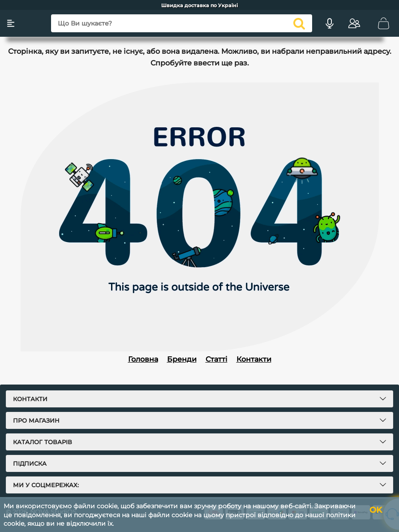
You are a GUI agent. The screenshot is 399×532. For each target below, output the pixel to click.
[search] (299, 23)
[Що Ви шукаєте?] (182, 23)
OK (376, 510)
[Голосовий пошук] (330, 23)
